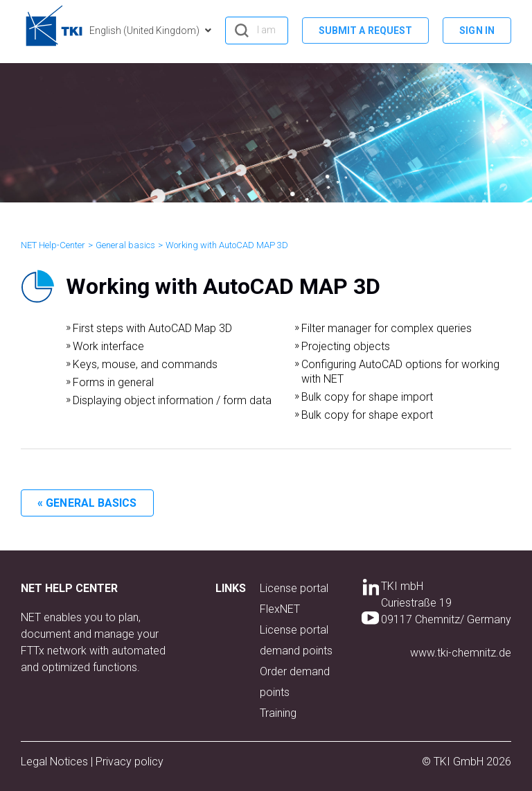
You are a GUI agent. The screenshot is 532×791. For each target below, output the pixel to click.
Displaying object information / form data (172, 400)
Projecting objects (346, 346)
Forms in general (113, 382)
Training (278, 713)
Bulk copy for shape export (367, 415)
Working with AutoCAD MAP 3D (227, 245)
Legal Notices (56, 762)
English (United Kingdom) (145, 31)
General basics (125, 245)
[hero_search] (257, 31)
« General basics (87, 503)
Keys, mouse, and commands (145, 364)
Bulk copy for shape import (367, 397)
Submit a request (366, 31)
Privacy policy (130, 762)
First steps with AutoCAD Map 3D (152, 328)
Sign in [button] (477, 31)
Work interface (108, 346)
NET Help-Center (53, 245)
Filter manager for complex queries (387, 328)
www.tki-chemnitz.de (461, 653)
